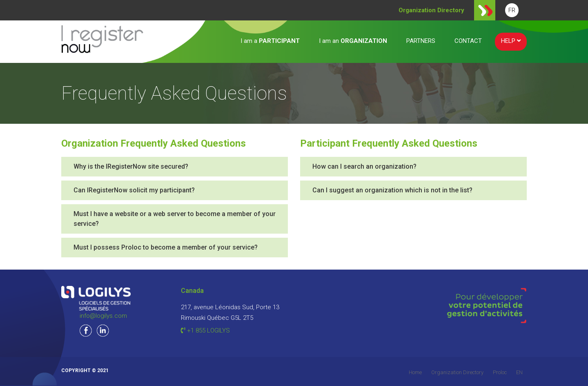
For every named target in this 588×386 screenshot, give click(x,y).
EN (519, 372)
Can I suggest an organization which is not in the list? (392, 190)
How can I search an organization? (364, 166)
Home (415, 372)
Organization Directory (457, 372)
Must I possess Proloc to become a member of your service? (166, 247)
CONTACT (468, 41)
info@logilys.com (103, 316)
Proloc (500, 372)
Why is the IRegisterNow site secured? (131, 166)
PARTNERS (421, 41)
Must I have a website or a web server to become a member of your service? (175, 219)
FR (512, 10)
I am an (353, 41)
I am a (270, 41)
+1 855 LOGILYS (205, 330)
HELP (511, 41)
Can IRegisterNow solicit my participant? (134, 190)
